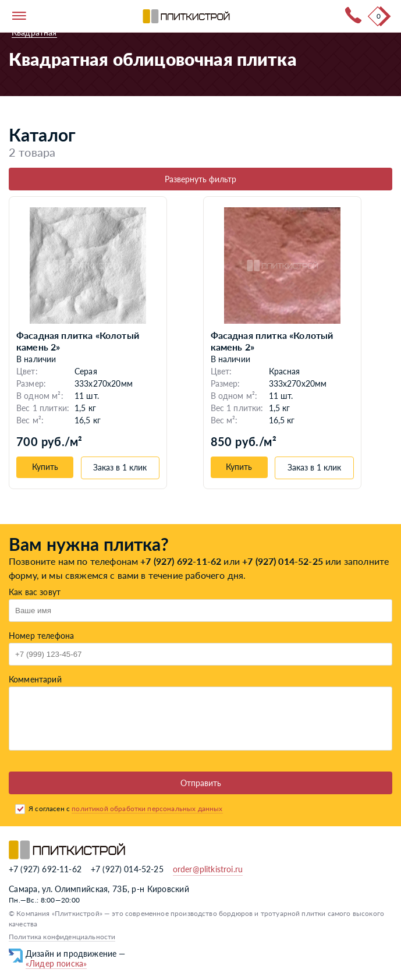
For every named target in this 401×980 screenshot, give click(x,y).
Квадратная (34, 32)
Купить (45, 467)
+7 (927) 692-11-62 (181, 561)
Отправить (201, 783)
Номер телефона (41, 636)
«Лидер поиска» (56, 963)
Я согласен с (125, 809)
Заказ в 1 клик (120, 467)
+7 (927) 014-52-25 (283, 561)
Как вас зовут (35, 592)
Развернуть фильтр (201, 179)
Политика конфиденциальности (62, 937)
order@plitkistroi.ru (208, 869)
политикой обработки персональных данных (147, 809)
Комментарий (35, 679)
